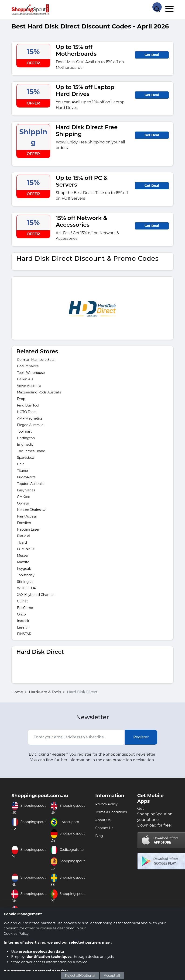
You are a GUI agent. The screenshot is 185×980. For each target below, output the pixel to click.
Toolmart (24, 431)
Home (17, 692)
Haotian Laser (28, 529)
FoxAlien (24, 523)
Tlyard (22, 542)
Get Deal (152, 55)
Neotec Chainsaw (31, 510)
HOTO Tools (27, 412)
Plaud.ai (24, 536)
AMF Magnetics (30, 418)
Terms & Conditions (111, 812)
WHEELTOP (27, 588)
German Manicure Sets (36, 360)
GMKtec (24, 497)
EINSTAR (24, 634)
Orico (21, 614)
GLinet (22, 601)
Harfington (26, 438)
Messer (23, 556)
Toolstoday (26, 575)
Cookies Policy (16, 933)
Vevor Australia (29, 386)
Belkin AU (25, 379)
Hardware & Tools (45, 692)
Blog (99, 836)
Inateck (23, 621)
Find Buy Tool (28, 405)
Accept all (112, 976)
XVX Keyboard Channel (36, 595)
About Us (103, 820)
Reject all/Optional (80, 976)
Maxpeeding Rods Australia (39, 392)
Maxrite (23, 562)
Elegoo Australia (30, 425)
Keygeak (24, 569)
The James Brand (31, 451)
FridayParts (26, 477)
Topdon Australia (31, 484)
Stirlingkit (25, 582)
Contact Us (104, 828)
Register (141, 737)
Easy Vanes (26, 490)
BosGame (25, 608)
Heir (20, 464)
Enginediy (25, 445)
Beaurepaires (28, 366)
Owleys (23, 503)
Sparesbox (26, 458)
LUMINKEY (26, 549)
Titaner (23, 471)
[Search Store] (157, 7)
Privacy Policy (106, 804)
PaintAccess (27, 516)
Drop (21, 399)
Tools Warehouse (31, 373)
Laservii (23, 627)
